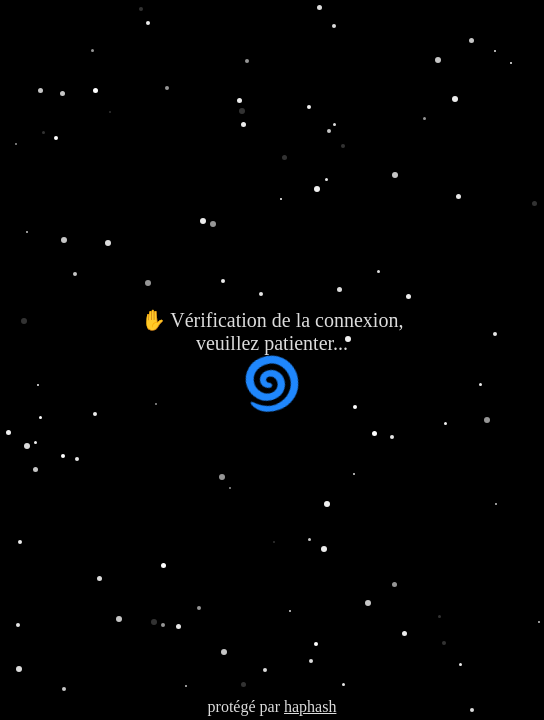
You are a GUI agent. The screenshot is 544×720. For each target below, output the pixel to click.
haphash (310, 706)
